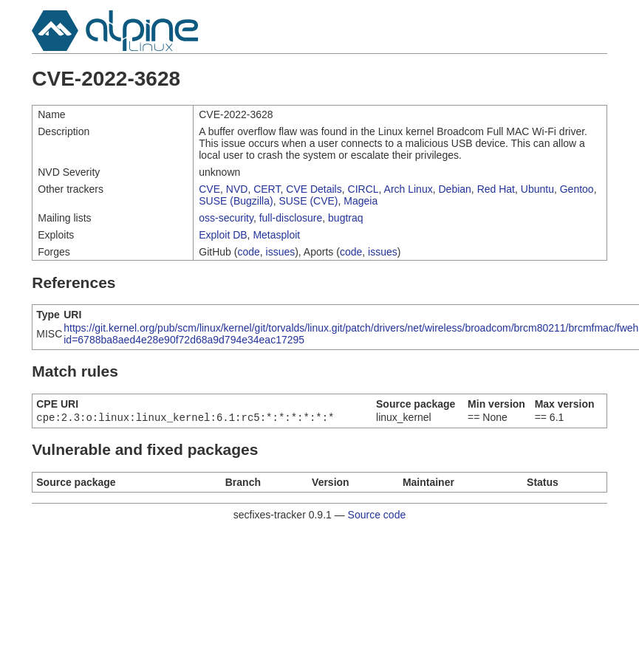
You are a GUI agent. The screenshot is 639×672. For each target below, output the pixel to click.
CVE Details (314, 189)
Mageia (360, 201)
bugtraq (345, 218)
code (248, 252)
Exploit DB (223, 235)
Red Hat (496, 189)
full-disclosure (291, 218)
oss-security (226, 218)
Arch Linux (409, 189)
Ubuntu (537, 189)
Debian (454, 189)
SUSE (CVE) (308, 201)
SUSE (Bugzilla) (236, 201)
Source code (377, 516)
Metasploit (276, 235)
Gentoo (577, 189)
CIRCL (363, 189)
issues (281, 252)
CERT (267, 189)
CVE (209, 189)
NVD (237, 189)
